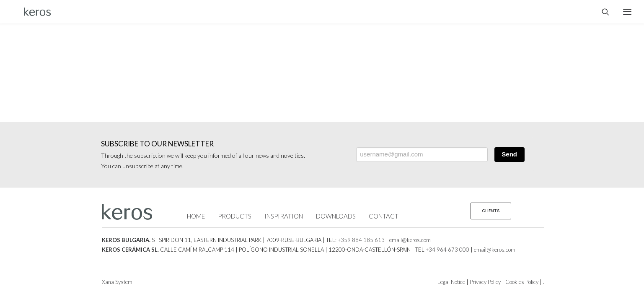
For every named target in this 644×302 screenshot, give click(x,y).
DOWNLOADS (336, 216)
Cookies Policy (522, 282)
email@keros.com (410, 240)
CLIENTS (491, 211)
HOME (196, 216)
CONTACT (384, 216)
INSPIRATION (284, 216)
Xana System (117, 282)
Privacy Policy (485, 282)
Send (509, 154)
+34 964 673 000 (447, 250)
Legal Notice (451, 282)
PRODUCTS (235, 216)
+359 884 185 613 (361, 240)
